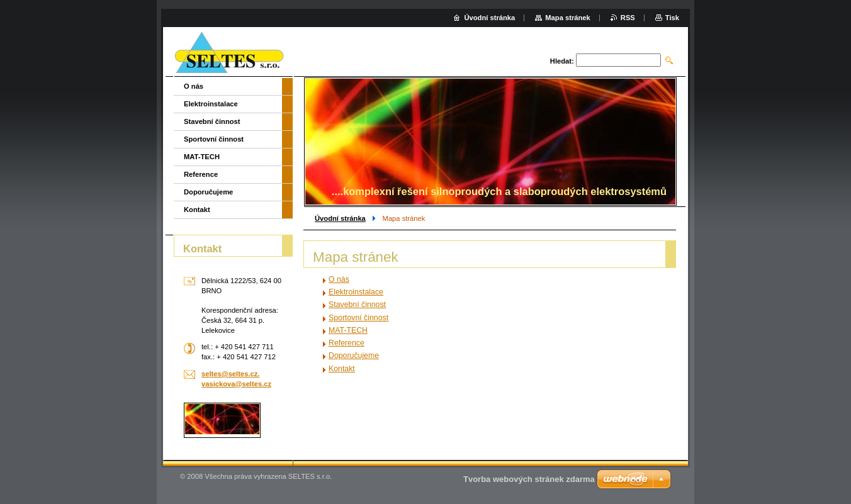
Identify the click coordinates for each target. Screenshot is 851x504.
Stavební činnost (357, 305)
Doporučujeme (354, 356)
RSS (628, 18)
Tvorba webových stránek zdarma (529, 479)
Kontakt (342, 369)
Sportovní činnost (358, 318)
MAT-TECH (348, 330)
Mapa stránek (568, 18)
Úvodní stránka (340, 218)
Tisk (672, 18)
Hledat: (562, 61)
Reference (347, 343)
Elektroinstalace (356, 292)
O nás (339, 279)
